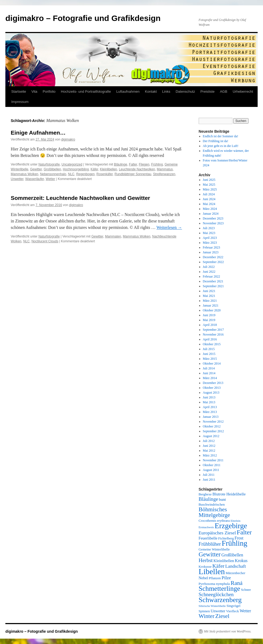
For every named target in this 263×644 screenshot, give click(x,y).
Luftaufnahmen (128, 91)
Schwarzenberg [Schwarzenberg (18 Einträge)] (220, 600)
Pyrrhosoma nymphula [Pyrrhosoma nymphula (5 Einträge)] (214, 584)
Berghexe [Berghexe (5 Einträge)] (205, 494)
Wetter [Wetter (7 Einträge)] (245, 611)
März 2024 (210, 209)
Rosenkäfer (105, 174)
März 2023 (210, 243)
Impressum (20, 102)
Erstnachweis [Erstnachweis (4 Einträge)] (206, 527)
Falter (133, 164)
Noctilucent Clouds (45, 241)
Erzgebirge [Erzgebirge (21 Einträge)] (231, 526)
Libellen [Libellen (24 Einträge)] (212, 571)
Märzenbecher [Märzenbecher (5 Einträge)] (235, 573)
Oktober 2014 (212, 364)
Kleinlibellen (108, 169)
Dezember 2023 (213, 218)
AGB (223, 91)
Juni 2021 (209, 291)
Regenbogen (85, 174)
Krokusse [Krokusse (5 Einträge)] (205, 567)
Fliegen (144, 164)
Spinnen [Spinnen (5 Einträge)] (204, 611)
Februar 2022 (211, 276)
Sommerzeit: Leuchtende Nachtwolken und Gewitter (80, 198)
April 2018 (210, 325)
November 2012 (213, 422)
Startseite (19, 91)
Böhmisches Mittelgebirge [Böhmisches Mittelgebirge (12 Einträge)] (214, 512)
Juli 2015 (209, 349)
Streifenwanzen (164, 174)
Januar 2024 (211, 214)
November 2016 (213, 334)
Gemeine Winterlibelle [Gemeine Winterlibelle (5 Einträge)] (214, 549)
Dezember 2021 (213, 281)
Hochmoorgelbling (76, 169)
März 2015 (210, 359)
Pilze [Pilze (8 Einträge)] (226, 578)
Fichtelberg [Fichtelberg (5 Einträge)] (226, 538)
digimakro (68, 139)
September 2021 (213, 286)
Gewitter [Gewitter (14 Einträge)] (210, 554)
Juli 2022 (209, 267)
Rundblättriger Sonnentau (133, 174)
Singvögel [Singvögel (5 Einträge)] (233, 606)
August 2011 (211, 470)
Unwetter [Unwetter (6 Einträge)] (218, 611)
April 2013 (210, 407)
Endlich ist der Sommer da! (221, 136)
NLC (71, 174)
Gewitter (36, 169)
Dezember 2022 (213, 257)
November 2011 (213, 460)
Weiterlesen (169, 227)
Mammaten (113, 236)
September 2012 (213, 431)
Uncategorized (72, 164)
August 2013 (211, 393)
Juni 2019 (209, 315)
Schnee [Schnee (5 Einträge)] (246, 590)
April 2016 (210, 339)
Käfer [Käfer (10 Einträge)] (218, 566)
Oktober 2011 (212, 465)
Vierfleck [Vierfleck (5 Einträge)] (233, 611)
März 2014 (210, 378)
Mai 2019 (209, 320)
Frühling (157, 164)
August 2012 (211, 436)
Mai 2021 (209, 296)
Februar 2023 (211, 247)
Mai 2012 (209, 451)
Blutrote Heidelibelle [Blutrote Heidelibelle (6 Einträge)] (229, 494)
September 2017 (213, 330)
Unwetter (17, 179)
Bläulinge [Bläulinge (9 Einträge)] (208, 499)
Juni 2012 (209, 446)
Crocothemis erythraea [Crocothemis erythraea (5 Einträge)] (214, 521)
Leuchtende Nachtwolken (137, 169)
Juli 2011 (209, 475)
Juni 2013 (209, 397)
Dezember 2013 (213, 383)
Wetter (50, 179)
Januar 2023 (211, 252)
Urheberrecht (243, 91)
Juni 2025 (209, 180)
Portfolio (49, 91)
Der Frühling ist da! (216, 141)
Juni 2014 (209, 373)
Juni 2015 (209, 354)
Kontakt (151, 91)
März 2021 (210, 301)
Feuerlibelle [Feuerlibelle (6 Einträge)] (208, 538)
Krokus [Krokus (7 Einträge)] (241, 561)
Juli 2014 (209, 368)
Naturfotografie (49, 164)
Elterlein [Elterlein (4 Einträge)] (235, 521)
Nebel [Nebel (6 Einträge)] (203, 578)
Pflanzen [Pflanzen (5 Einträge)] (215, 578)
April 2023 (210, 238)
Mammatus (165, 169)
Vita (34, 91)
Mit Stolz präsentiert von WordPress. (228, 631)
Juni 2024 (209, 199)
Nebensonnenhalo (53, 174)
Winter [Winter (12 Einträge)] (207, 616)
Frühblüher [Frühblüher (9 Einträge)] (210, 544)
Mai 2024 (209, 204)
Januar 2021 (211, 305)
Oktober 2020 (212, 310)
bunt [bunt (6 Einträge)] (222, 499)
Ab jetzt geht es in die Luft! (221, 146)
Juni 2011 (209, 480)
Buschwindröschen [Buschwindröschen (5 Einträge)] (212, 505)
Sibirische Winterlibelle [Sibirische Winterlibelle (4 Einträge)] (212, 606)
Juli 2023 (209, 228)
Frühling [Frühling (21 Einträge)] (235, 543)
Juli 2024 (209, 194)
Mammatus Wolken (24, 174)
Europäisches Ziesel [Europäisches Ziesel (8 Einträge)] (217, 533)
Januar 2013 (211, 417)
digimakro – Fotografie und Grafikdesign (83, 18)
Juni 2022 (209, 272)
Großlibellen (52, 169)
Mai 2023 (209, 233)
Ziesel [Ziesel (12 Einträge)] (222, 616)
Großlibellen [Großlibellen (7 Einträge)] (232, 555)
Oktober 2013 (212, 388)
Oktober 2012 (212, 426)
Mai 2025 (209, 185)
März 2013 (210, 412)
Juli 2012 (209, 441)
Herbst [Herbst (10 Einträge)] (206, 560)
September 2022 (213, 262)
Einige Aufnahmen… (38, 133)
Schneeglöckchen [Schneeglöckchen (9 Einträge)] (216, 594)
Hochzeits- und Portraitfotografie (86, 91)
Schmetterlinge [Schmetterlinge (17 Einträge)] (219, 589)
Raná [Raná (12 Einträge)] (236, 583)
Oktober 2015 (212, 344)
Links (166, 91)
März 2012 (210, 455)
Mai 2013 (209, 402)
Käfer (94, 169)
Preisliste (208, 91)
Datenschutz (185, 91)
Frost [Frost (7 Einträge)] (239, 538)
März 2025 (210, 189)
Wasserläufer (35, 179)
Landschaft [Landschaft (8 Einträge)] (235, 566)
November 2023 (213, 223)
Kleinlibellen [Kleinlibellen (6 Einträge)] (224, 561)
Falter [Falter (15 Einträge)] (244, 532)
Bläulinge (121, 164)
